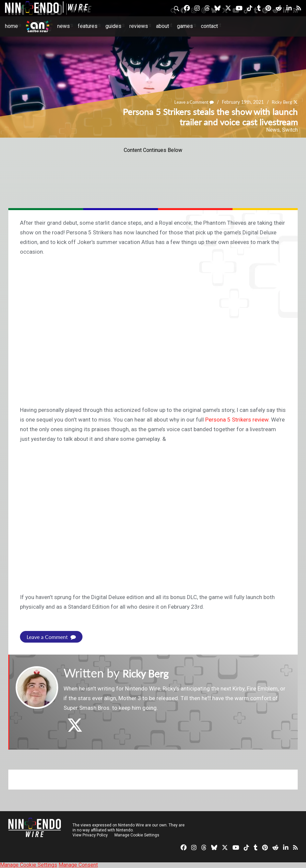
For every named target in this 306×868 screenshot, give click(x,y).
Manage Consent (78, 865)
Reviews (139, 26)
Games (185, 26)
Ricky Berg (281, 102)
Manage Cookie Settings (138, 835)
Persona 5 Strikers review (237, 420)
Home (11, 26)
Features (88, 26)
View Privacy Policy (90, 835)
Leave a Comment (191, 102)
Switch (290, 130)
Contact (209, 26)
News (64, 26)
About (162, 26)
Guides (113, 26)
